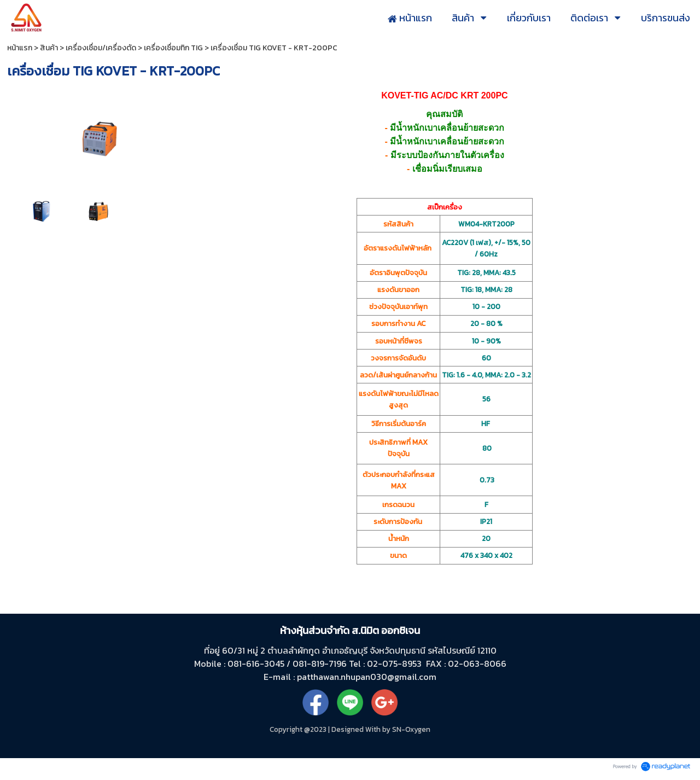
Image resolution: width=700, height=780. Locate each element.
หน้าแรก (20, 48)
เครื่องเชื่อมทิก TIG (173, 48)
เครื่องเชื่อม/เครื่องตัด (101, 48)
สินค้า (49, 48)
